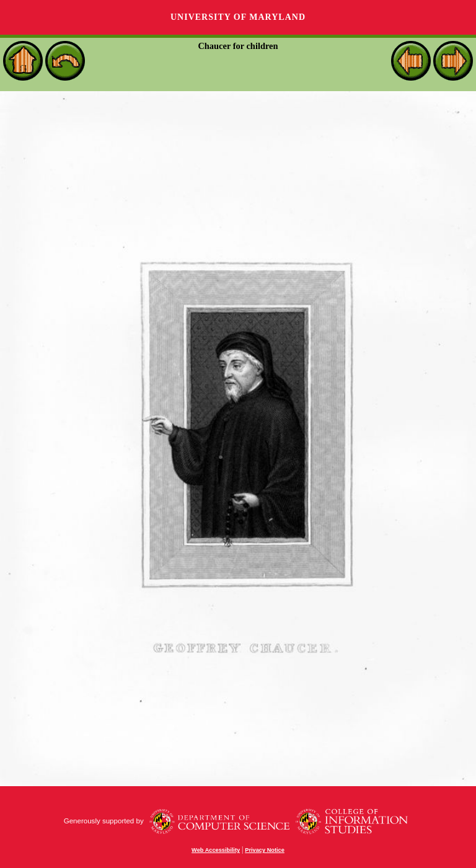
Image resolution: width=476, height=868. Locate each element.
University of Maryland (238, 17)
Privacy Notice (265, 850)
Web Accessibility (216, 850)
